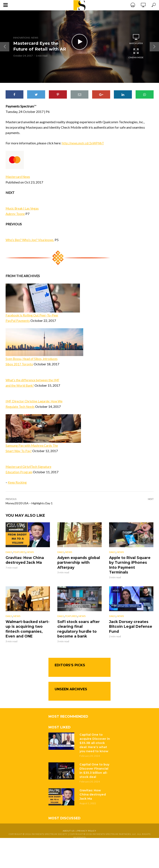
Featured (19, 552)
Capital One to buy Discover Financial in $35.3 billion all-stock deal (94, 764)
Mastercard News (19, 177)
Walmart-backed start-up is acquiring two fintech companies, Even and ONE (28, 623)
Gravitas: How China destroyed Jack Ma (23, 560)
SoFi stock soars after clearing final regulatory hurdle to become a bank (79, 623)
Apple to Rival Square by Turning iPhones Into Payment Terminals (131, 562)
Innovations (22, 38)
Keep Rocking (18, 482)
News (35, 38)
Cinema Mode (136, 53)
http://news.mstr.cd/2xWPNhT (84, 143)
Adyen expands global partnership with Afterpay (77, 562)
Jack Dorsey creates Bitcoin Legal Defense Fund (129, 620)
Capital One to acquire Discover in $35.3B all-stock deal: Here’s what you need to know (95, 736)
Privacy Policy (87, 824)
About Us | (70, 824)
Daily (9, 552)
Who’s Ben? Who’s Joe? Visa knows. (31, 240)
